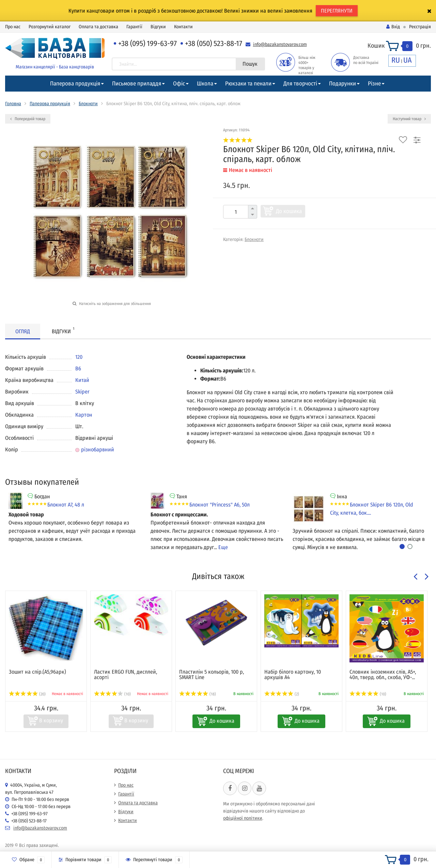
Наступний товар (409, 119)
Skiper (82, 392)
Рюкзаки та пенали (248, 84)
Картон (84, 415)
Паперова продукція (75, 84)
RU (396, 60)
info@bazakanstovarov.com (280, 44)
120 (79, 357)
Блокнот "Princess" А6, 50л (220, 505)
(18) (198, 694)
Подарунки (342, 84)
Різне (374, 84)
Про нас (13, 27)
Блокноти (88, 104)
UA (408, 60)
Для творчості (300, 84)
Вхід (393, 27)
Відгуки (158, 27)
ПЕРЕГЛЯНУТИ (337, 11)
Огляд (23, 331)
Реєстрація (420, 27)
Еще (223, 547)
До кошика (289, 211)
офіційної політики (243, 818)
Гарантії (134, 27)
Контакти (183, 27)
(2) (282, 694)
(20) (27, 694)
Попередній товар (28, 119)
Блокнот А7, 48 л (66, 505)
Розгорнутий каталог (50, 27)
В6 (78, 368)
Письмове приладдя (137, 84)
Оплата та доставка (98, 27)
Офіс (179, 84)
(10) (112, 694)
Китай (82, 380)
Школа (205, 84)
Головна (13, 104)
